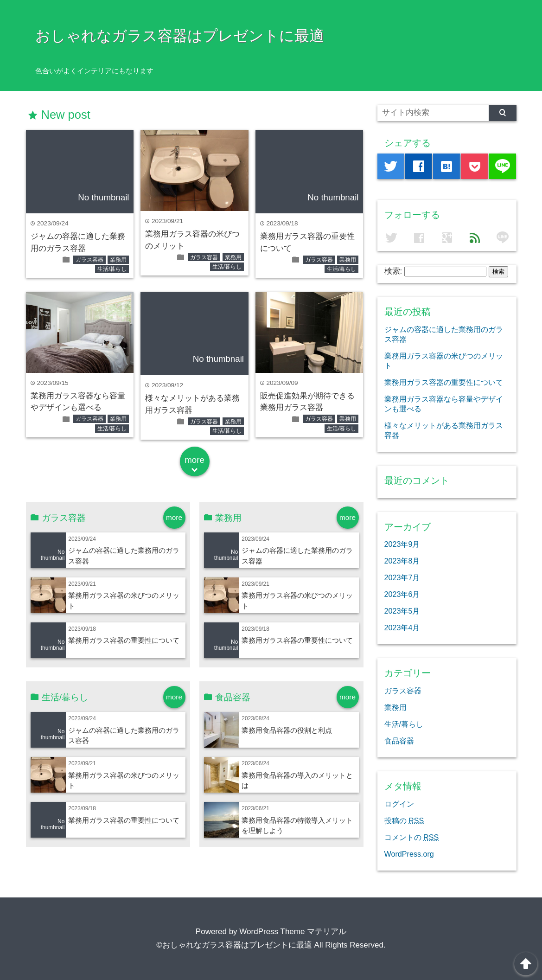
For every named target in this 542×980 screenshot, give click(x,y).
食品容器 (399, 741)
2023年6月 (402, 594)
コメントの (412, 837)
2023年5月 (402, 611)
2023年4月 (402, 628)
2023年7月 (402, 577)
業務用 (118, 260)
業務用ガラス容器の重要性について (124, 640)
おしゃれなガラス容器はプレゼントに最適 (180, 36)
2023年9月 (402, 544)
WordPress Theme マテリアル (293, 932)
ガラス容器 (89, 260)
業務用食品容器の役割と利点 (287, 730)
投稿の (404, 820)
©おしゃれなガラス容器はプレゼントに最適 (234, 945)
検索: (393, 271)
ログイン (399, 804)
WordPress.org (409, 854)
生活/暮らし (112, 269)
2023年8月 (402, 561)
